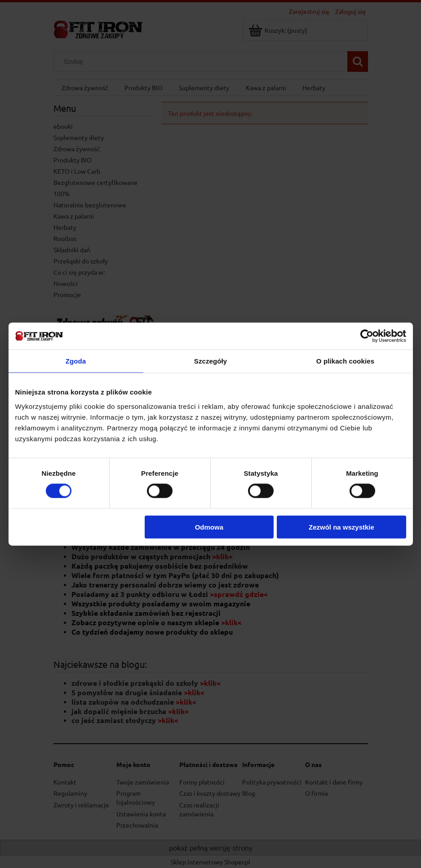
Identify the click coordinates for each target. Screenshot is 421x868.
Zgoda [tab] (76, 361)
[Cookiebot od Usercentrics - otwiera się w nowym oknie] (367, 336)
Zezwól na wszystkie (341, 527)
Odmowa (209, 527)
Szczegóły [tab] (210, 361)
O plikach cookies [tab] (345, 361)
